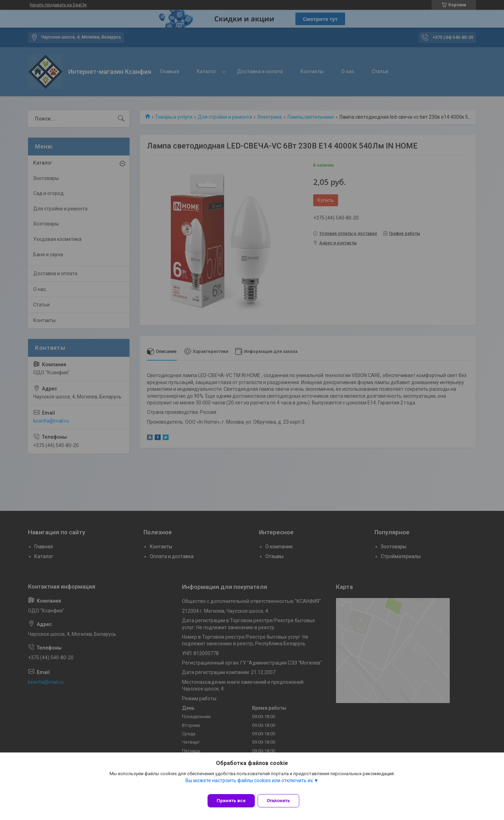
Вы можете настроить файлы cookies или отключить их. (250, 785)
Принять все (231, 801)
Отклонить (283, 801)
